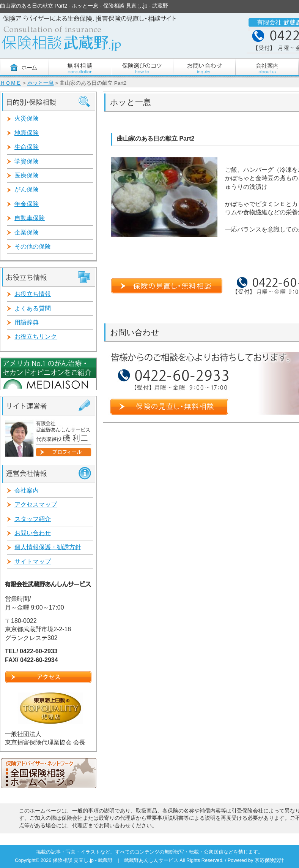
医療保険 (27, 175)
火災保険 (27, 118)
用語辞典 (27, 322)
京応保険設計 (269, 860)
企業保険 (27, 232)
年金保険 (27, 204)
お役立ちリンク (36, 337)
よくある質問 (33, 308)
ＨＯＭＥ (11, 83)
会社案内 (27, 490)
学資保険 (27, 161)
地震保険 (27, 133)
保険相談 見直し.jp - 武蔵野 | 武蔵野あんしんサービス (116, 860)
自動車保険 (30, 218)
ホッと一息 (41, 83)
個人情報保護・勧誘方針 (48, 547)
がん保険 (27, 189)
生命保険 (27, 147)
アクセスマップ (36, 504)
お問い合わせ (33, 533)
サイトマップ (33, 562)
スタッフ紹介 (33, 519)
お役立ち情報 (33, 294)
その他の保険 (33, 246)
